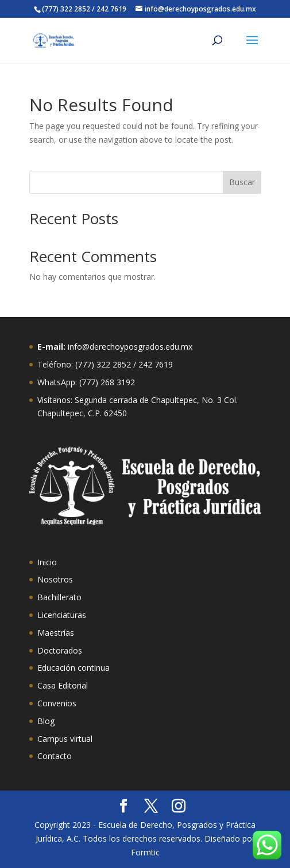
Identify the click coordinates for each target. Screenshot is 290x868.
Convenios (57, 703)
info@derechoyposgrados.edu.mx (130, 347)
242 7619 (156, 364)
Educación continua (74, 668)
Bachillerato (59, 597)
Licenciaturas (62, 615)
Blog (46, 721)
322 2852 (114, 364)
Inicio (47, 562)
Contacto (55, 756)
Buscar (242, 182)
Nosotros (55, 579)
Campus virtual (65, 739)
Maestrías (56, 633)
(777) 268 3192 (107, 382)
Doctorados (60, 650)
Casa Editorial (63, 685)
